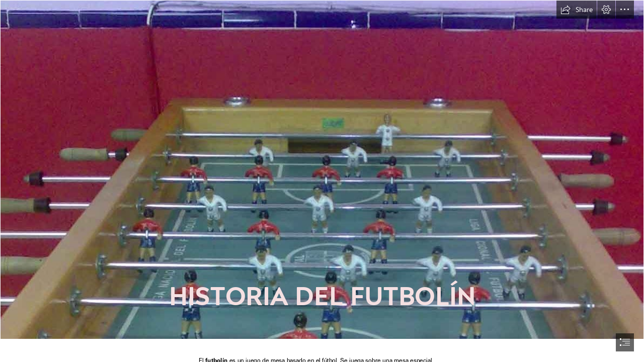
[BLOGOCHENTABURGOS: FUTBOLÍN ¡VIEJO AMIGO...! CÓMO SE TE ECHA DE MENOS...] (322, 170)
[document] (322, 181)
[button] (577, 10)
